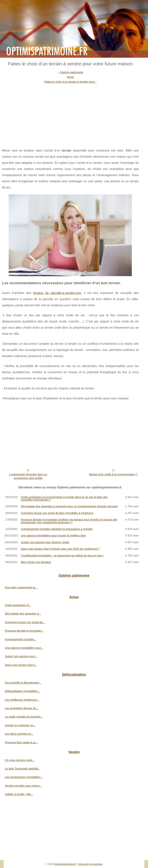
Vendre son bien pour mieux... (23, 786)
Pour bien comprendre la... (21, 587)
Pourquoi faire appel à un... (21, 742)
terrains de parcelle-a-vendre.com (57, 293)
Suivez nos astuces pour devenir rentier (45, 542)
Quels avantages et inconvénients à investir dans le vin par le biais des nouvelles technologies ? (64, 499)
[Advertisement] (70, 113)
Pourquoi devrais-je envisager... (24, 631)
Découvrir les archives (90, 864)
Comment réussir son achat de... (25, 622)
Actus (70, 77)
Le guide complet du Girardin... (24, 717)
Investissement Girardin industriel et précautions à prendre (57, 529)
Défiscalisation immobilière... (22, 691)
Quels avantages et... (18, 605)
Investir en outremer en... (20, 725)
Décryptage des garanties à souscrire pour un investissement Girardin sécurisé (69, 506)
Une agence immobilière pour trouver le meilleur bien (53, 536)
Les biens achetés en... (19, 734)
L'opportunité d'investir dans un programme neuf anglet (28, 476)
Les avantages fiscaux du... (22, 708)
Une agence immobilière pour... (24, 648)
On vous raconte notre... (20, 760)
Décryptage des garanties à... (23, 614)
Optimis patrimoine (72, 72)
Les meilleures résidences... (22, 700)
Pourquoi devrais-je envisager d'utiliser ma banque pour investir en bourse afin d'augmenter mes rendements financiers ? (69, 521)
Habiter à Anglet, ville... (19, 794)
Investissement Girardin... (21, 639)
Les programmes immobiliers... (24, 777)
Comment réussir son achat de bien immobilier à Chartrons (57, 513)
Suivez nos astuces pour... (21, 656)
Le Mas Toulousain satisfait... (23, 769)
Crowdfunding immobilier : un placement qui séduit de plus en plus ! (62, 556)
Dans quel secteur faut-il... (21, 665)
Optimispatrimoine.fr (65, 864)
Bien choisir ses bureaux (36, 562)
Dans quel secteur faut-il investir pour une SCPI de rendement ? (60, 549)
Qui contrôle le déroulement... (23, 683)
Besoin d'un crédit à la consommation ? (113, 474)
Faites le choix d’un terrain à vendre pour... (70, 82)
